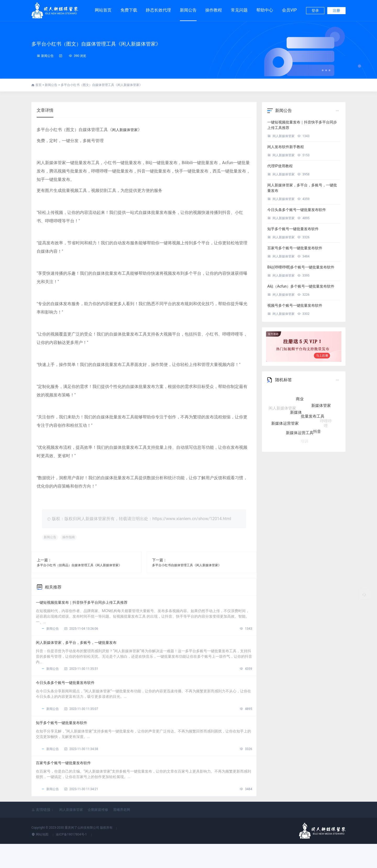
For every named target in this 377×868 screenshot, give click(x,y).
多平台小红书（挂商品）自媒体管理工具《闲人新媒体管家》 (86, 565)
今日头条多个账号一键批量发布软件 (75, 695)
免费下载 (129, 8)
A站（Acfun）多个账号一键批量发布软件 (301, 286)
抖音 (317, 429)
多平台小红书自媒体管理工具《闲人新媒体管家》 (192, 565)
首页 (39, 85)
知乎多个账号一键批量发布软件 (70, 739)
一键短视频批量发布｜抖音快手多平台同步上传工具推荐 (96, 605)
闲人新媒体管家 (127, 130)
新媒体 (296, 418)
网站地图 (40, 859)
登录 (315, 10)
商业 (300, 405)
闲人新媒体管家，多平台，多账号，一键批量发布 (89, 650)
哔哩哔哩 (326, 419)
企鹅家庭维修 (98, 834)
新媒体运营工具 (300, 432)
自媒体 (294, 396)
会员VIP (289, 8)
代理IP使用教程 (280, 166)
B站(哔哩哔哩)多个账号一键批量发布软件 (301, 267)
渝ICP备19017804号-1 (72, 859)
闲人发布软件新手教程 (286, 147)
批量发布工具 (313, 421)
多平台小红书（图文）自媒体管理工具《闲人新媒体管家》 (134, 43)
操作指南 (74, 538)
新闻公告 (188, 10)
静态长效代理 (158, 8)
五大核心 (312, 396)
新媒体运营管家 (285, 423)
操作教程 (214, 10)
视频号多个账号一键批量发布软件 (295, 305)
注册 (336, 10)
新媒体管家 (321, 408)
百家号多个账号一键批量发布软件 (72, 784)
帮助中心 (265, 10)
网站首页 (103, 10)
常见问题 (239, 10)
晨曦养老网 (122, 834)
